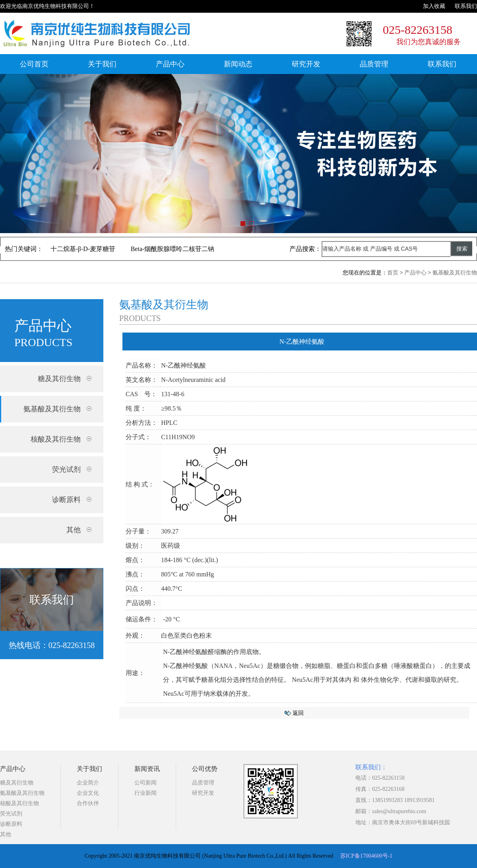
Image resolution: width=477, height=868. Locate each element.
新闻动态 (238, 64)
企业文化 (88, 793)
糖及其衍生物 (17, 783)
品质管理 (374, 64)
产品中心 (170, 64)
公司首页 (34, 64)
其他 (6, 834)
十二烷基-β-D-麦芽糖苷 (83, 249)
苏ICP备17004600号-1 (366, 856)
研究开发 (306, 64)
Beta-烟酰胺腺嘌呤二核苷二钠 (173, 249)
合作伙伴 (88, 803)
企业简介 (88, 783)
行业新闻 (145, 793)
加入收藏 (434, 6)
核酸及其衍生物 (19, 803)
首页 (393, 273)
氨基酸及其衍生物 (455, 273)
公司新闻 (145, 783)
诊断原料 (11, 824)
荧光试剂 (11, 814)
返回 (298, 713)
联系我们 (466, 6)
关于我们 (102, 64)
